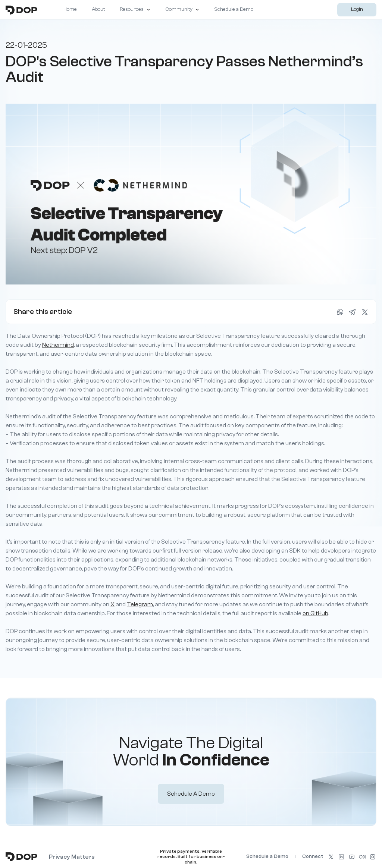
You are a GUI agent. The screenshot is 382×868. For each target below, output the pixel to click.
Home (70, 9)
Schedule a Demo (234, 9)
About (98, 9)
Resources (135, 9)
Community (182, 9)
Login (357, 9)
